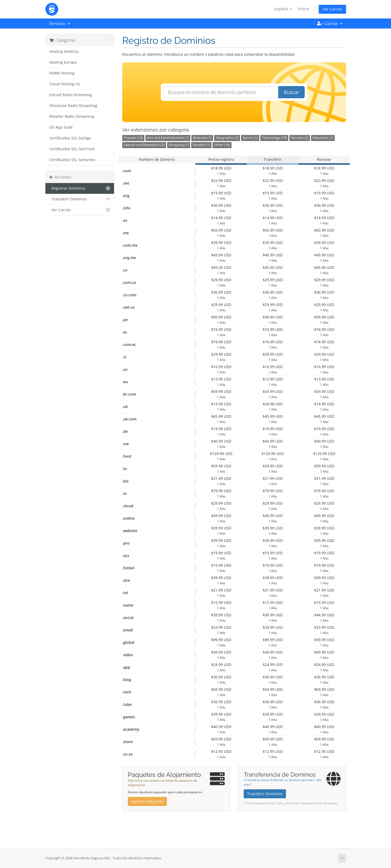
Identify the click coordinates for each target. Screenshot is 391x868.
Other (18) (222, 145)
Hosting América (64, 51)
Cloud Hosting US (65, 84)
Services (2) (300, 138)
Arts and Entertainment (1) (168, 138)
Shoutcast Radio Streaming (73, 106)
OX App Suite (61, 127)
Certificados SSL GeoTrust (72, 149)
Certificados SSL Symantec (72, 160)
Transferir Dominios (80, 199)
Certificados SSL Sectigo (70, 138)
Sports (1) (250, 138)
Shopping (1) (179, 145)
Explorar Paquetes (147, 801)
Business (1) (202, 138)
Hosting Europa (63, 62)
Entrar (304, 9)
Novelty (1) (201, 145)
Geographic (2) (227, 138)
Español (283, 9)
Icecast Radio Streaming (71, 95)
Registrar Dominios (80, 188)
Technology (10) (274, 138)
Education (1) (323, 138)
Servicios (60, 24)
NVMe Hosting (62, 73)
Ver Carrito (332, 9)
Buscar (291, 92)
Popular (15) (133, 138)
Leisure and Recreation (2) (144, 145)
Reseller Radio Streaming (72, 116)
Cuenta (330, 24)
